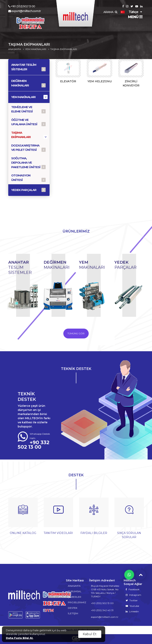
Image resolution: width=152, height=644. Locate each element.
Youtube (132, 606)
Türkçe (129, 12)
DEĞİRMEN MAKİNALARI (20, 83)
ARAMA (110, 12)
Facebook (133, 589)
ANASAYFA (15, 49)
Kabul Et (90, 634)
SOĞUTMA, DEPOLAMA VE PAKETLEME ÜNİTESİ (26, 163)
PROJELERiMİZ (77, 602)
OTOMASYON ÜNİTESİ (21, 178)
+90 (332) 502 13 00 (22, 6)
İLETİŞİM (73, 613)
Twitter (132, 600)
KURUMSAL (75, 591)
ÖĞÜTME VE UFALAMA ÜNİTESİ (24, 122)
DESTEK (73, 608)
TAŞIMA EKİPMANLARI (64, 49)
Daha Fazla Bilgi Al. (20, 638)
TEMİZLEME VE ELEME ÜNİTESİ (22, 109)
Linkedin (132, 611)
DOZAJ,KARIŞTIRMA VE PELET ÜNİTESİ (25, 148)
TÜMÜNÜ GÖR (76, 333)
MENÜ (135, 17)
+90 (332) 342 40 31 (102, 610)
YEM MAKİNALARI (36, 49)
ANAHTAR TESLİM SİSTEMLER (24, 67)
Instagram (133, 595)
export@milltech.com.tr (24, 11)
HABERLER (75, 597)
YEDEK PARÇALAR (24, 190)
